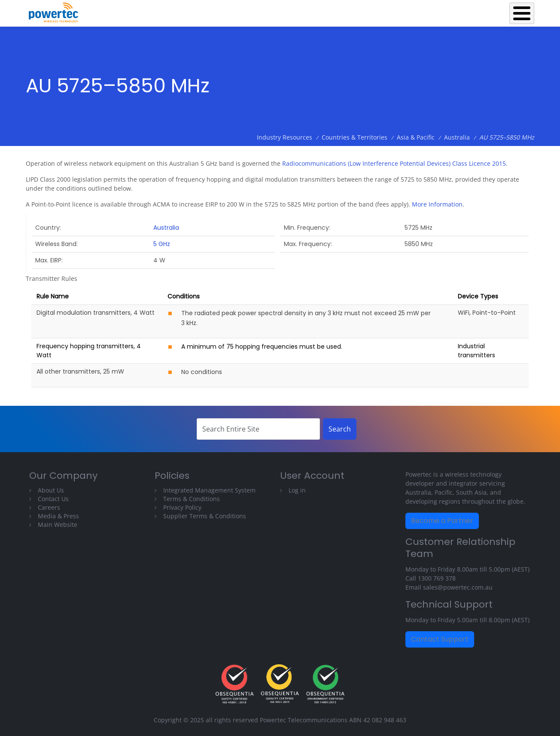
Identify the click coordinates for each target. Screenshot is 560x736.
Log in (297, 490)
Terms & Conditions (192, 499)
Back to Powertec (257, 11)
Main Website (58, 525)
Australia (457, 137)
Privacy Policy (182, 507)
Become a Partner (442, 521)
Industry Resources (429, 11)
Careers (49, 507)
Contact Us (53, 499)
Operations (367, 11)
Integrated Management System (209, 490)
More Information (437, 204)
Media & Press (58, 516)
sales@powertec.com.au (458, 587)
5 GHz (162, 244)
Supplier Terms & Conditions (205, 516)
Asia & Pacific (416, 137)
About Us (51, 490)
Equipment (317, 11)
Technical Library (500, 11)
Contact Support (440, 639)
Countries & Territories (355, 137)
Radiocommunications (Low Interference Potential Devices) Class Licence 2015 (394, 163)
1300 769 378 (437, 578)
